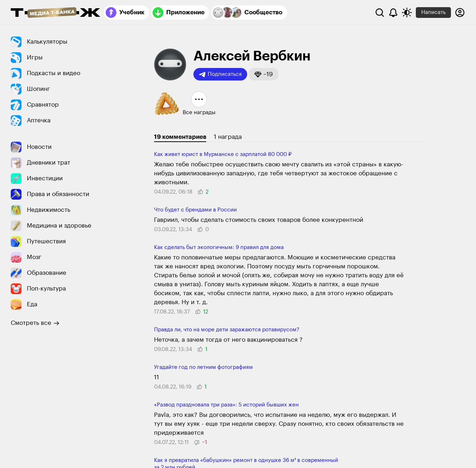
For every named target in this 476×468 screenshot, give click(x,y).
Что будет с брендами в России (195, 210)
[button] (264, 74)
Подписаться (220, 74)
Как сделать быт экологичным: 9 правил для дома (219, 247)
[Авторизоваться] (460, 13)
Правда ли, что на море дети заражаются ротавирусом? (227, 330)
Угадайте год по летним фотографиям (203, 367)
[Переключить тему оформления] (407, 13)
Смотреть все (35, 323)
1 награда (228, 137)
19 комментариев (180, 137)
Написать (433, 12)
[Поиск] (380, 13)
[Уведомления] (393, 13)
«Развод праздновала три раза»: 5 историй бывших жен (226, 405)
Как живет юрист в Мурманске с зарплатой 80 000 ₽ (223, 154)
